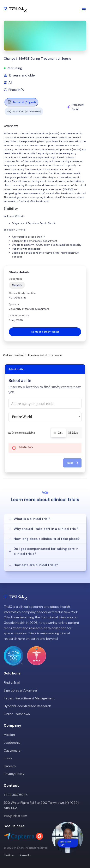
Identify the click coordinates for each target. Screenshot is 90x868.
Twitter (9, 855)
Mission (9, 735)
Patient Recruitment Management (29, 698)
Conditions (16, 279)
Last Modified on (19, 316)
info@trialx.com (15, 816)
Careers (10, 766)
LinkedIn (25, 855)
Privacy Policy (14, 774)
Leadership (12, 743)
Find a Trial (12, 682)
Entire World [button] (22, 417)
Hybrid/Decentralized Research (27, 706)
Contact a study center (45, 332)
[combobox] (45, 404)
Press (8, 758)
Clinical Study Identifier (23, 293)
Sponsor (14, 304)
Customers (12, 750)
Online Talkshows (17, 714)
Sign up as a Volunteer (21, 690)
